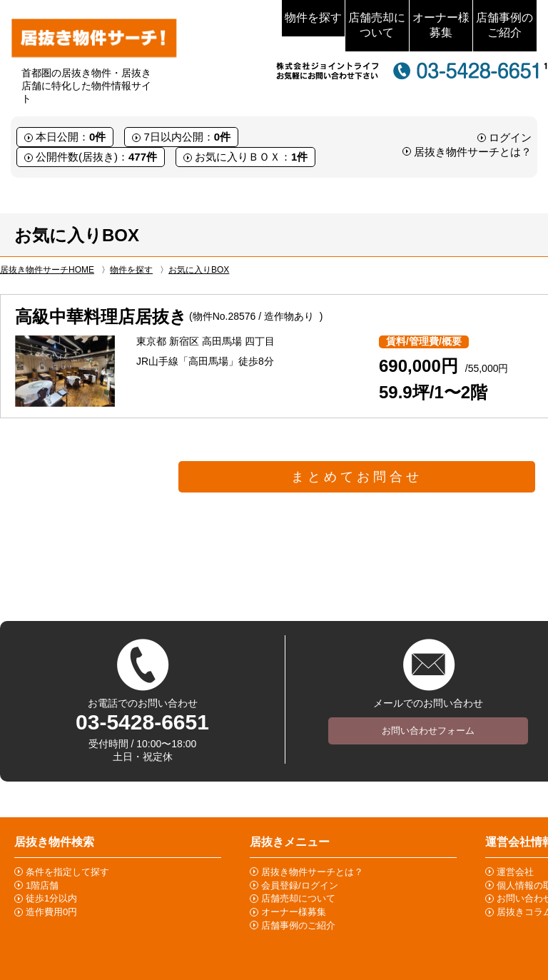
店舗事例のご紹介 (504, 25)
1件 (299, 157)
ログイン (510, 137)
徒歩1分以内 (51, 898)
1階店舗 (42, 885)
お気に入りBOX (199, 270)
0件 (97, 137)
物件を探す (313, 17)
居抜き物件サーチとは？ (473, 152)
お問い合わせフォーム (428, 731)
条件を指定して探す (67, 872)
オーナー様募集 (441, 25)
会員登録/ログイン (300, 885)
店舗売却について (377, 25)
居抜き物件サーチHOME (47, 270)
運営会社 (515, 872)
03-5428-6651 (142, 722)
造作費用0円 (51, 912)
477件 (143, 157)
